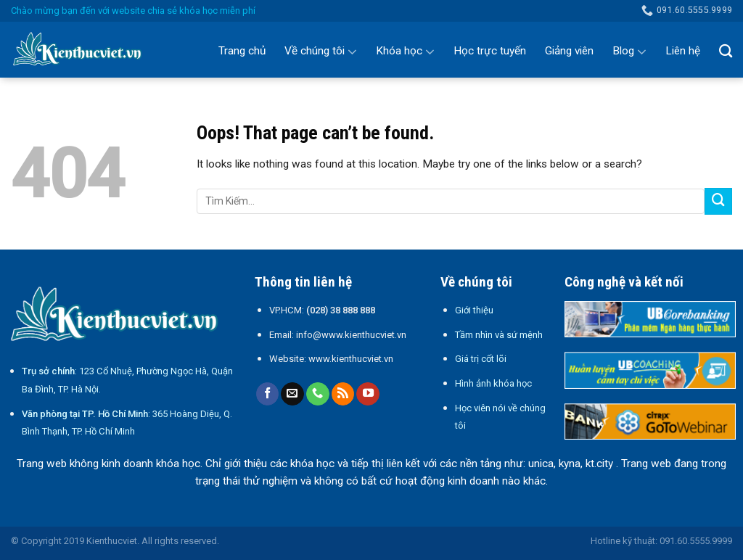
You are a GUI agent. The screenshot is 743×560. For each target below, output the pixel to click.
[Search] (726, 51)
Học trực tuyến (490, 51)
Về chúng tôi (321, 52)
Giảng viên (569, 51)
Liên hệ (683, 51)
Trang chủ (242, 51)
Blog (629, 52)
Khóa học (405, 52)
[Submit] (718, 202)
